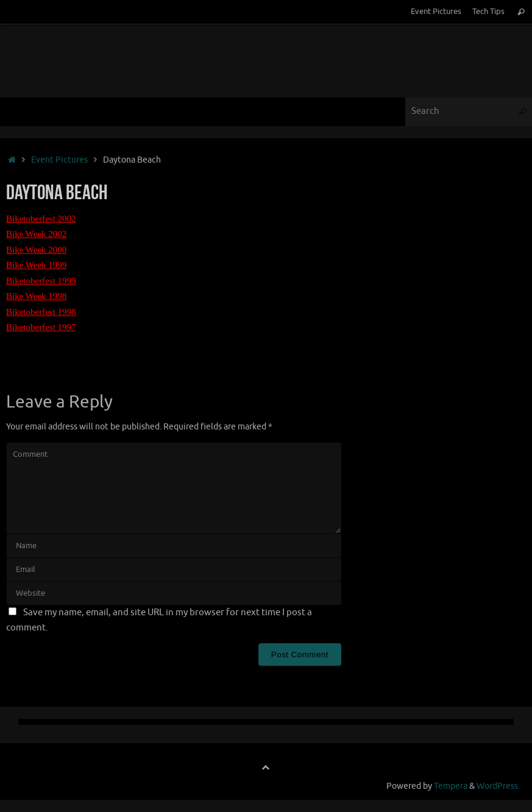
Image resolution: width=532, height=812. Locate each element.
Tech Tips (488, 12)
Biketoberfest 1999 (41, 281)
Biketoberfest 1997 (41, 327)
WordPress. (498, 786)
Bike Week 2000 (36, 250)
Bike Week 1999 (36, 265)
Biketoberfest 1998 (41, 312)
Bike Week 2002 (36, 234)
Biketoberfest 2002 (41, 219)
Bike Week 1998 (36, 296)
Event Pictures (436, 12)
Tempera (451, 786)
